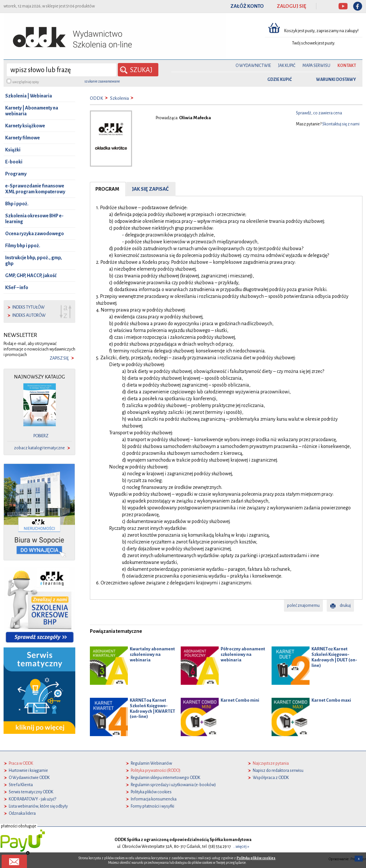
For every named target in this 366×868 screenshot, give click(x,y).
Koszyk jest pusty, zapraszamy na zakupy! (322, 31)
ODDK (97, 98)
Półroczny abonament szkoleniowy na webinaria (243, 654)
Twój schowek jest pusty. (314, 43)
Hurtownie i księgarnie (28, 770)
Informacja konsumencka (154, 799)
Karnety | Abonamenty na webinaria (32, 111)
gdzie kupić (280, 80)
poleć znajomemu (303, 606)
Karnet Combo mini (240, 700)
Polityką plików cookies (256, 858)
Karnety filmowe (23, 138)
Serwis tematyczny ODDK (31, 792)
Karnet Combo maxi (331, 700)
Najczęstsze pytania (271, 763)
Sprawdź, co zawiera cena (319, 113)
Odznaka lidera (22, 813)
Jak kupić (287, 66)
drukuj (345, 606)
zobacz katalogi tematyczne (39, 448)
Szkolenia (119, 98)
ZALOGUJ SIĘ (292, 6)
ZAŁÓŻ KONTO (247, 6)
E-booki (14, 162)
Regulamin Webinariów (151, 763)
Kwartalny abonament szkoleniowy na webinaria (152, 654)
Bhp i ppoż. (17, 204)
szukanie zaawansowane (102, 81)
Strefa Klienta (21, 785)
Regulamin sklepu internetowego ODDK (165, 777)
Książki (13, 150)
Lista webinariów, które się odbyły (38, 806)
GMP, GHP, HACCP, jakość (31, 275)
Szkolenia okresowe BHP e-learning (34, 219)
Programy (16, 174)
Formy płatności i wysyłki (152, 806)
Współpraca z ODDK (271, 777)
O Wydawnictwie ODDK (29, 777)
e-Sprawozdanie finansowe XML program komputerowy (35, 189)
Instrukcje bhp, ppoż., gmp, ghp (34, 261)
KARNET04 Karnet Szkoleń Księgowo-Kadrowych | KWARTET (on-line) (152, 708)
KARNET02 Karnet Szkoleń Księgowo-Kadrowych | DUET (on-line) (334, 657)
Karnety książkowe (25, 126)
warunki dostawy (336, 80)
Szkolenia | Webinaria (29, 96)
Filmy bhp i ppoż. (23, 246)
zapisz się (59, 358)
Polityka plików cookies (151, 792)
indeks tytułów (29, 307)
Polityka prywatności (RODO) (156, 770)
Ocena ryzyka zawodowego (35, 234)
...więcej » (241, 846)
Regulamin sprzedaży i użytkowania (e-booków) (173, 785)
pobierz (41, 436)
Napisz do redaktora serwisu (278, 770)
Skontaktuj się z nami (341, 124)
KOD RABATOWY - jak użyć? (32, 799)
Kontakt (347, 66)
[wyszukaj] (61, 70)
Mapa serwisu (316, 66)
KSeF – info (17, 287)
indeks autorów (29, 315)
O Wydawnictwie (253, 66)
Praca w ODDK (21, 763)
